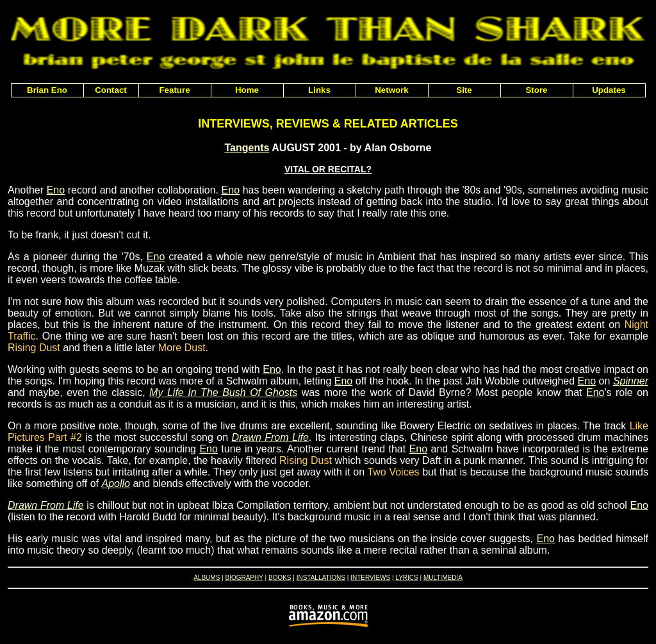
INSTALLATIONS (321, 578)
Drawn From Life (270, 437)
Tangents (247, 148)
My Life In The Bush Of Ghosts (223, 392)
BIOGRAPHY (244, 578)
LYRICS (406, 578)
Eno (56, 190)
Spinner (631, 381)
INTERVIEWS (370, 578)
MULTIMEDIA (443, 578)
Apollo (115, 483)
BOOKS (280, 578)
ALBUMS (207, 578)
